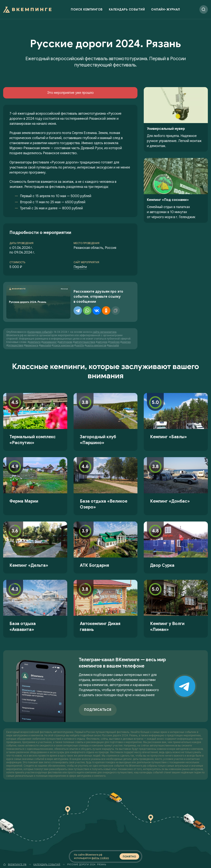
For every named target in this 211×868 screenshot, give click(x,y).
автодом (102, 342)
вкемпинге (32, 345)
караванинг (50, 342)
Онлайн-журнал (166, 9)
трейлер (115, 342)
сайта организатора (104, 332)
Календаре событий (40, 332)
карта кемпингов (96, 345)
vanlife (80, 345)
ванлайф (114, 345)
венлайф (46, 345)
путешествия (16, 345)
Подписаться (98, 710)
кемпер (126, 342)
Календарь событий (127, 9)
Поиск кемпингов (87, 9)
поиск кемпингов (63, 345)
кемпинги (35, 342)
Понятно (129, 857)
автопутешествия (85, 342)
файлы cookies (100, 858)
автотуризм (66, 342)
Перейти (80, 267)
